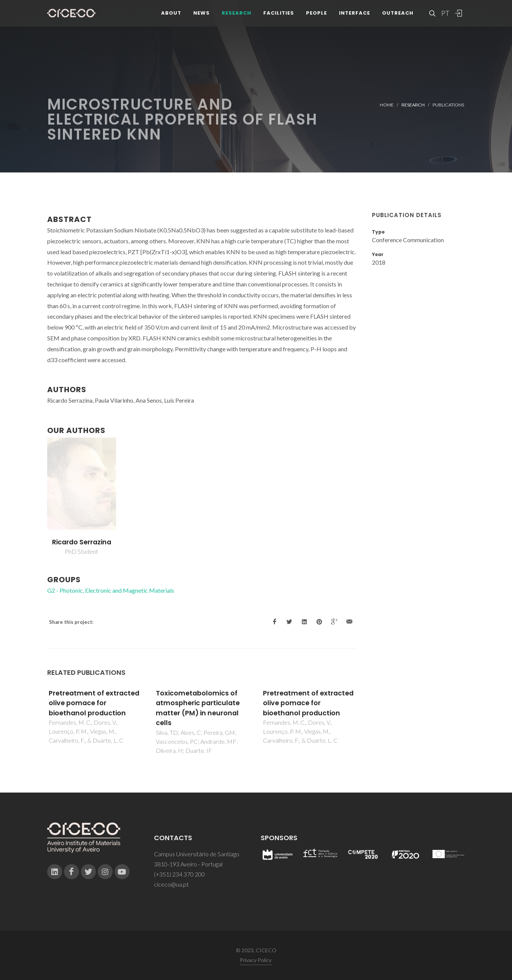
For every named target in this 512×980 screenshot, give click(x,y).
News (202, 15)
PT (445, 15)
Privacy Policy (256, 960)
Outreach (398, 15)
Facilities (279, 15)
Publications (448, 105)
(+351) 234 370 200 (179, 874)
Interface (355, 15)
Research (237, 15)
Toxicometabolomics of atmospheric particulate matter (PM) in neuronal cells (198, 708)
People (316, 15)
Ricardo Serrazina (82, 542)
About (171, 15)
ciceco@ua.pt (171, 884)
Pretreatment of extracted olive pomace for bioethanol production (94, 703)
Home (387, 105)
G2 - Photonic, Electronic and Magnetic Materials (111, 590)
